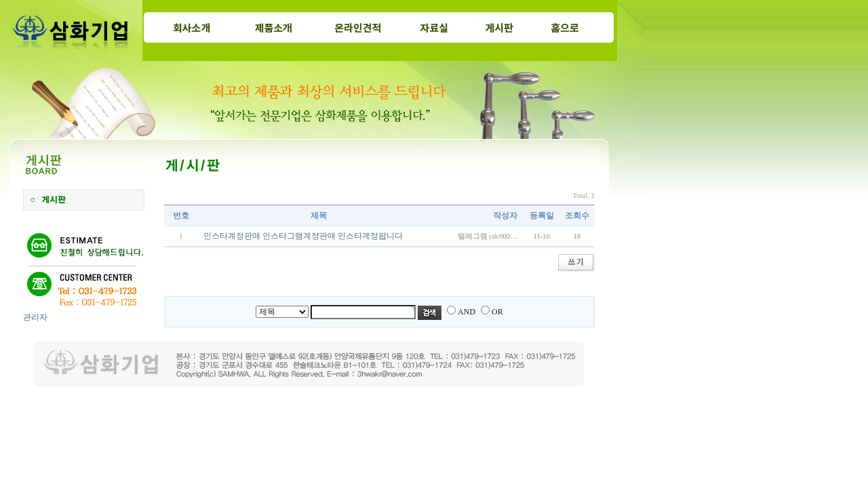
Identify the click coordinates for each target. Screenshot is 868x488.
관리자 (35, 317)
